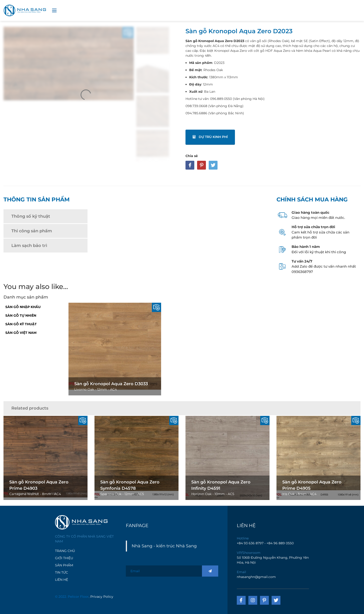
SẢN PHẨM (64, 565)
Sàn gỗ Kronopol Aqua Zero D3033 (111, 384)
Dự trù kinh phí (210, 137)
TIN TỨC (62, 572)
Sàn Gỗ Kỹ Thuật (21, 324)
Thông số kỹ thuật (31, 216)
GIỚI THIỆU (64, 558)
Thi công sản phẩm (32, 231)
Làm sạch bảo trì (29, 246)
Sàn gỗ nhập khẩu (23, 307)
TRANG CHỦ (65, 551)
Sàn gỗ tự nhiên (21, 315)
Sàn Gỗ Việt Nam (21, 333)
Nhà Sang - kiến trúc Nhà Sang (164, 546)
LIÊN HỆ (62, 580)
